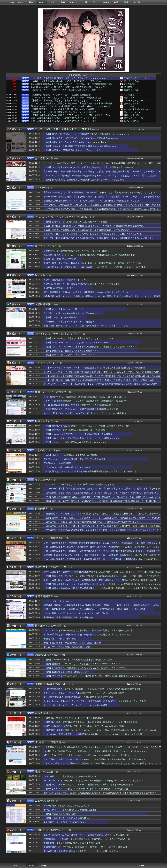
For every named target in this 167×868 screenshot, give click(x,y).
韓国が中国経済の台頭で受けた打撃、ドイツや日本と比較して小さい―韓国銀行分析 (84, 726)
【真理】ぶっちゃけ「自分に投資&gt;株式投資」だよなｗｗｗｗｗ (75, 442)
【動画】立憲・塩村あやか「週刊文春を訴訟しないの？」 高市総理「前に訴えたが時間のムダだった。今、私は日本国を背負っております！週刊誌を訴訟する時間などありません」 (102, 502)
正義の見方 (41, 509)
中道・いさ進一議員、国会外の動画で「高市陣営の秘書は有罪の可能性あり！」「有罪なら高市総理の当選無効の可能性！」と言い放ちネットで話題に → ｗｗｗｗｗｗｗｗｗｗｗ (100, 582)
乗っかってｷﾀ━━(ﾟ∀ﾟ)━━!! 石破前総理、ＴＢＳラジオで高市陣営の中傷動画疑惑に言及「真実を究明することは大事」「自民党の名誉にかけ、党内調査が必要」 (100, 385)
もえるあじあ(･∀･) (46, 363)
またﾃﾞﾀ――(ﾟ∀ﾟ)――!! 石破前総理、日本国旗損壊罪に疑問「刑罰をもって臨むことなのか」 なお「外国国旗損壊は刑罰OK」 (101, 373)
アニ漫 (84, 2)
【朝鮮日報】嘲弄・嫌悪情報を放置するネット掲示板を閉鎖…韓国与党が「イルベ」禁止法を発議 (90, 722)
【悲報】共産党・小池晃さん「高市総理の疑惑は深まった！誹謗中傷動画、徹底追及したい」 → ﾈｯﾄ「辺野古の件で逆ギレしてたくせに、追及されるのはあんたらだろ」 (102, 590)
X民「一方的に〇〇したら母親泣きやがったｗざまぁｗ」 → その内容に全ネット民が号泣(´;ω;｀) (90, 755)
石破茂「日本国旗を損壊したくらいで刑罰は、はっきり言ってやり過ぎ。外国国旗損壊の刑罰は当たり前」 (94, 226)
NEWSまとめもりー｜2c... (136, 78)
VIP (52, 2)
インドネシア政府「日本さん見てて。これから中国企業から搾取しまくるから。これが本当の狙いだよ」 (93, 234)
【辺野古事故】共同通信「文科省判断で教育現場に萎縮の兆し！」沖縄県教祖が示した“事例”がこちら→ (93, 522)
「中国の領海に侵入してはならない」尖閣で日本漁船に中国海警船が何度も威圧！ (83, 409)
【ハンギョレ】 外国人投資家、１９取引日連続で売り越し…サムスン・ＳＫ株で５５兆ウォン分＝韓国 (93, 734)
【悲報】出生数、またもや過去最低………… (65, 317)
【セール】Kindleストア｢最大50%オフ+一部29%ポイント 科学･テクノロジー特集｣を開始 (86, 789)
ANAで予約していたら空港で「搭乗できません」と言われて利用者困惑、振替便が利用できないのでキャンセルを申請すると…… (102, 206)
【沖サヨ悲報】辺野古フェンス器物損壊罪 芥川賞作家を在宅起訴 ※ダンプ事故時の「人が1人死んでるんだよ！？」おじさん (102, 531)
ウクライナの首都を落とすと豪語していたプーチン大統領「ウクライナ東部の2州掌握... (72, 104)
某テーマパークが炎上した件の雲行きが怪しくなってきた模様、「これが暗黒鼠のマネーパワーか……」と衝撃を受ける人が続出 (102, 198)
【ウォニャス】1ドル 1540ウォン (59, 601)
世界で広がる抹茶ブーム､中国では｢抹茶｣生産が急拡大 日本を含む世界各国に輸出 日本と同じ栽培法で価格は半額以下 (100, 793)
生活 (116, 2)
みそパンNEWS (131, 121)
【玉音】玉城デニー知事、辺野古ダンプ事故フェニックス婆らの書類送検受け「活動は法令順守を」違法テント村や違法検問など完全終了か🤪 (102, 519)
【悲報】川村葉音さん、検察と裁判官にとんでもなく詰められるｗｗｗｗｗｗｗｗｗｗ (85, 668)
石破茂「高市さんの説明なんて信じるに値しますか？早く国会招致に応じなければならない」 (88, 230)
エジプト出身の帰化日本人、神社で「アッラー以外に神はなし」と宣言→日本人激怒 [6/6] (86, 835)
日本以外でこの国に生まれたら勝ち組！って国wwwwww (71, 313)
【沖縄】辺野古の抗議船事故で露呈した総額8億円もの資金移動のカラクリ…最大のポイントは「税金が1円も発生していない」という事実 (102, 498)
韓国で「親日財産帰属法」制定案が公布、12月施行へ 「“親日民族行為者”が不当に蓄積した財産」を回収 (94, 609)
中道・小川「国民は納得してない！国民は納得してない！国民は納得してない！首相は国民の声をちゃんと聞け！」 (99, 238)
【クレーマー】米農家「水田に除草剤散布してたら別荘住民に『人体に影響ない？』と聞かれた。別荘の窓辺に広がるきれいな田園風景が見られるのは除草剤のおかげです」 (102, 490)
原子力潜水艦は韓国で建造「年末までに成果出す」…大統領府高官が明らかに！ (82, 405)
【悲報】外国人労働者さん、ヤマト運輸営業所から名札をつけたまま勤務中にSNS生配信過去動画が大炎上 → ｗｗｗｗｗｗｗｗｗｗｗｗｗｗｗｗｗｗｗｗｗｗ (102, 586)
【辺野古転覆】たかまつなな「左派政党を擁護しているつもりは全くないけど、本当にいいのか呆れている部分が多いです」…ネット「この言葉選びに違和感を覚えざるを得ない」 (101, 494)
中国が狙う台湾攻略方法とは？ (58, 288)
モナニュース (130, 98)
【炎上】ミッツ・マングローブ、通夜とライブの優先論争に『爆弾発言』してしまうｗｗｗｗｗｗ (90, 347)
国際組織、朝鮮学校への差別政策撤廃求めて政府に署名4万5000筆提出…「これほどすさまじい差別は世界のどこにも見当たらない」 (102, 607)
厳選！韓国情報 (44, 596)
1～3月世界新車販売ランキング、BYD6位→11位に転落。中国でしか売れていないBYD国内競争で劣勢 (92, 689)
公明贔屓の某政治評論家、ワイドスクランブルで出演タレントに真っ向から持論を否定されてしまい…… (93, 201)
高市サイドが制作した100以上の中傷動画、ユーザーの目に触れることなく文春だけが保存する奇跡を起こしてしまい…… (101, 192)
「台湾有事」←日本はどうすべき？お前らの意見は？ (69, 322)
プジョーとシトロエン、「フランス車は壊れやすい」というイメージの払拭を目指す (84, 693)
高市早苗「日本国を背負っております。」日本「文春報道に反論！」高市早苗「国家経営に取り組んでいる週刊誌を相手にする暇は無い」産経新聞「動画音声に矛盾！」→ (102, 557)
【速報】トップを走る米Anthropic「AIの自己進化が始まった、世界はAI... (66, 81)
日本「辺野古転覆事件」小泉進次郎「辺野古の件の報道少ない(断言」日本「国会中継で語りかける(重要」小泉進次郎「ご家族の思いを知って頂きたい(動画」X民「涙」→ (102, 553)
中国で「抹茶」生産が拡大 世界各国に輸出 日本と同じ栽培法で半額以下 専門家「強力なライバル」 (93, 263)
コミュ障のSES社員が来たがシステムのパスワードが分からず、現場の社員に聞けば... (72, 84)
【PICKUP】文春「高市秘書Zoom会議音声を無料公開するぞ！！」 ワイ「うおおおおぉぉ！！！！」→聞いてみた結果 (100, 176)
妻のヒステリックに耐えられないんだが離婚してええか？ (71, 810)
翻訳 (126, 2)
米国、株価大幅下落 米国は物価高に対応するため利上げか (72, 643)
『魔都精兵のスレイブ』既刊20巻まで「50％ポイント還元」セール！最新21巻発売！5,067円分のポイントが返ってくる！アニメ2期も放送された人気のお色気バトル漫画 (102, 749)
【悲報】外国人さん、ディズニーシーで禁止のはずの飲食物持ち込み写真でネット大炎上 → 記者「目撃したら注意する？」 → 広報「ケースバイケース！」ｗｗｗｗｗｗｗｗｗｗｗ (102, 578)
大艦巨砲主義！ (44, 304)
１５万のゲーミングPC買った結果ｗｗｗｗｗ (65, 822)
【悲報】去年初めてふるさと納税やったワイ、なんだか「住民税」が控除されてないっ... (73, 115)
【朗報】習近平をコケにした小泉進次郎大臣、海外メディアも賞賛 (62, 109)
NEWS (42, 2)
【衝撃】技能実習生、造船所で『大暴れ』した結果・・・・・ (73, 351)
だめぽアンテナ (16, 3)
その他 (137, 2)
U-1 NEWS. (129, 84)
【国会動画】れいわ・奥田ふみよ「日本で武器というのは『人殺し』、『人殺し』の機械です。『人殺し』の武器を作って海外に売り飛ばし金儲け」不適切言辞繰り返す (102, 515)
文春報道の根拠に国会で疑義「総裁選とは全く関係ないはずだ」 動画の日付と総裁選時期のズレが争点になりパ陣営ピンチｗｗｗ (102, 173)
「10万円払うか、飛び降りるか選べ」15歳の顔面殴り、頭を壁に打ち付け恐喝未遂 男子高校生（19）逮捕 (95, 267)
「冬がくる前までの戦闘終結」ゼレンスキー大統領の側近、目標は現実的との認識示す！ (86, 401)
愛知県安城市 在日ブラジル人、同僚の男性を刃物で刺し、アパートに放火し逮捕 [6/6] (85, 847)
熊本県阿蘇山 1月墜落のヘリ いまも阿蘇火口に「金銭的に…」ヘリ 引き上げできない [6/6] (87, 839)
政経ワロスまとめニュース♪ (51, 567)
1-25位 (32, 866)
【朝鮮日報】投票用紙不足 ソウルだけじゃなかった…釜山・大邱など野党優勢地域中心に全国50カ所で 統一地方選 (100, 730)
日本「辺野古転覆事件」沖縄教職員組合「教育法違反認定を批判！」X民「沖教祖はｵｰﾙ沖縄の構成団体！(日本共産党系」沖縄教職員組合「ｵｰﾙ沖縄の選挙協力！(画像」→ (102, 561)
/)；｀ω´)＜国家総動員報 (49, 538)
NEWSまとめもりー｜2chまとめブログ (57, 334)
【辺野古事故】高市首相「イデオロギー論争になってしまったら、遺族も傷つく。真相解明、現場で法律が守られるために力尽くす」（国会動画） (102, 527)
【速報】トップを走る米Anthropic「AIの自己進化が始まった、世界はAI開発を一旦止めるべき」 (89, 167)
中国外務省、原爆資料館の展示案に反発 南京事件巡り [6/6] (72, 843)
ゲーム (95, 2)
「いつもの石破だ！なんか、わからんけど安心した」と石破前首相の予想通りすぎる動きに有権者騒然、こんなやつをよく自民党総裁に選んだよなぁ (102, 210)
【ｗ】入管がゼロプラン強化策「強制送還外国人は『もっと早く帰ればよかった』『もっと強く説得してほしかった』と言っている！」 (102, 377)
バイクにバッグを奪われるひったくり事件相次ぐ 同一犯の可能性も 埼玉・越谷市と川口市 (88, 630)
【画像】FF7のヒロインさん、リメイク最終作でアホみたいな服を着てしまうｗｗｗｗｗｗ (87, 134)
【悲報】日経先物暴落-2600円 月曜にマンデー (66, 672)
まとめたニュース (45, 450)
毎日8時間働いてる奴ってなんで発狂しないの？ (66, 806)
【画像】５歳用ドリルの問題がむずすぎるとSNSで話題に (71, 455)
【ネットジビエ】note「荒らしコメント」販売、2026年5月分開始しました (66, 98)
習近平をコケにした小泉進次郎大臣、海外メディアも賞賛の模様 (74, 459)
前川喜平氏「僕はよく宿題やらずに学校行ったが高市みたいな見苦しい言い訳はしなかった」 (88, 635)
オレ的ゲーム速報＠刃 (48, 742)
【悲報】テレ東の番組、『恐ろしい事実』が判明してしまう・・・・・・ (66, 101)
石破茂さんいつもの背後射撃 (57, 463)
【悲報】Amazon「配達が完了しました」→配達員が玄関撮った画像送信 (78, 434)
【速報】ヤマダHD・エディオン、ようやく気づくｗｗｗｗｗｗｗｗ (76, 343)
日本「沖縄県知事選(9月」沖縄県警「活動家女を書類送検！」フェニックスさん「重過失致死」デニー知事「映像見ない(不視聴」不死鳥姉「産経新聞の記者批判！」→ (102, 544)
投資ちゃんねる (131, 90)
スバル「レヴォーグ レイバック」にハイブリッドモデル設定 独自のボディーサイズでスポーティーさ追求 (95, 701)
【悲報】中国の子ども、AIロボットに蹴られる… (67, 818)
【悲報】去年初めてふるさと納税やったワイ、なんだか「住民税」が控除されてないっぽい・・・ (90, 426)
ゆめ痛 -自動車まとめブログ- (52, 684)
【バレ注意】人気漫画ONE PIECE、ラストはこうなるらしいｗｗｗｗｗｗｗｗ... (69, 78)
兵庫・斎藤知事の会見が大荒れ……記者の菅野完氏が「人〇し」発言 (64, 118)
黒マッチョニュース (133, 118)
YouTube (105, 2)
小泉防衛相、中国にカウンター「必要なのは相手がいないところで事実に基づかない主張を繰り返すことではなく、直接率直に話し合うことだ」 (102, 298)
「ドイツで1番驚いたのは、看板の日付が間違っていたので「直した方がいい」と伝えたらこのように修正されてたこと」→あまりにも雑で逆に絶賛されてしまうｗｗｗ (102, 765)
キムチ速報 (129, 95)
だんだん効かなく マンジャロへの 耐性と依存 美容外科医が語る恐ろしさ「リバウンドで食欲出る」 (91, 471)
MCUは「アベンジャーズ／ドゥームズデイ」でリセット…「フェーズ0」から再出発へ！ (86, 413)
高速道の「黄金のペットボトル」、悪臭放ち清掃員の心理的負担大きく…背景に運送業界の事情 (89, 255)
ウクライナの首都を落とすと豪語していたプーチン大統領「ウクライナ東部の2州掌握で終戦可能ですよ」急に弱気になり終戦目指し (102, 165)
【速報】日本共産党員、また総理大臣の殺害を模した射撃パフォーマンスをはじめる (84, 180)
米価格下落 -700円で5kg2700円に (60, 259)
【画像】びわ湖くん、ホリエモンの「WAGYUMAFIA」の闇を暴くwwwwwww (81, 138)
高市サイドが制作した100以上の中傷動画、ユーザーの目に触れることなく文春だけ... (71, 106)
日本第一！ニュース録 (48, 626)
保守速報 (128, 87)
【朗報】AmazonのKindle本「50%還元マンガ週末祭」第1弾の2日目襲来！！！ (81, 660)
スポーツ (73, 2)
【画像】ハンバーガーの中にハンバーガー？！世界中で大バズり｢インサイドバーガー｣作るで (88, 785)
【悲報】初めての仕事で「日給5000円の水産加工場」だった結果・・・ (78, 430)
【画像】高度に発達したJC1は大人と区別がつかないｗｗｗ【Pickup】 (77, 142)
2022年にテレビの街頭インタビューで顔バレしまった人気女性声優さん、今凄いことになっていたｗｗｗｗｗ (96, 751)
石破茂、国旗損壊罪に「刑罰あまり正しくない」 (67, 280)
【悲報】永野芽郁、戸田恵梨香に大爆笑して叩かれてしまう (72, 150)
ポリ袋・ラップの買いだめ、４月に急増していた (67, 647)
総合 (31, 2)
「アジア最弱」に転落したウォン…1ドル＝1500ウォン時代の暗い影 (76, 613)
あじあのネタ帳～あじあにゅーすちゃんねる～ (62, 217)
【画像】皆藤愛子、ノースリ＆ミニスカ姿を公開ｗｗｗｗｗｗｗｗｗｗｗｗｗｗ (82, 664)
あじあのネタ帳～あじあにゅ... (139, 109)
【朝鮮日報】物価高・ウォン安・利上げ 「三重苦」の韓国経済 (61, 95)
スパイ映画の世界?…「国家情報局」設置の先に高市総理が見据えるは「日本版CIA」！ (85, 397)
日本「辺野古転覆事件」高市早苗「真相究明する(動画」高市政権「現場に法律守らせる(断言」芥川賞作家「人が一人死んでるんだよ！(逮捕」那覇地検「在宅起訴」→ (102, 549)
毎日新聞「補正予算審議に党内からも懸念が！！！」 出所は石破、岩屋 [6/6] (81, 851)
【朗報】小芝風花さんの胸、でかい (61, 814)
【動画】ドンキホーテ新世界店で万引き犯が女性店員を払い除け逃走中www (80, 146)
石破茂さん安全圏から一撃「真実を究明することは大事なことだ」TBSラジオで (69, 87)
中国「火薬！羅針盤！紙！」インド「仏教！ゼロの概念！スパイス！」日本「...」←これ (86, 326)
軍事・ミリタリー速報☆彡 (51, 392)
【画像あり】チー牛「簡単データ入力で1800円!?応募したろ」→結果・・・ (67, 90)
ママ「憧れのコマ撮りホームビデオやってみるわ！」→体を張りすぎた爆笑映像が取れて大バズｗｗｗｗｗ (94, 759)
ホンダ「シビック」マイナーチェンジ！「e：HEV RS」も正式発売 (75, 705)
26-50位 (44, 866)
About (142, 866)
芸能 (63, 2)
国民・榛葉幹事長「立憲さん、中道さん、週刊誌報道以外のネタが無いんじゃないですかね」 (88, 292)
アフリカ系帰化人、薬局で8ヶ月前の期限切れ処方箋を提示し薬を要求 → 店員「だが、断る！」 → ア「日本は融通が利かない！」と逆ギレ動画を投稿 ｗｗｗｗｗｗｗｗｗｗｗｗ (102, 574)
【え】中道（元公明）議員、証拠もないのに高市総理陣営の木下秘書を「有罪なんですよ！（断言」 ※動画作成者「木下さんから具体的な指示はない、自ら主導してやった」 (102, 381)
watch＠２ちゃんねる (47, 655)
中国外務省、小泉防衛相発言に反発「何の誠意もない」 (70, 617)
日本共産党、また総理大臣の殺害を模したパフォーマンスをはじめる (64, 112)
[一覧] (98, 129)
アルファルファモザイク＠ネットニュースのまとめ (65, 129)
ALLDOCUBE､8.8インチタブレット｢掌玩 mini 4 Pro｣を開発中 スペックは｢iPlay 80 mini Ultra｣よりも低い (93, 781)
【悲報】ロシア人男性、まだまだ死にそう (64, 309)
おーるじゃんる (131, 81)
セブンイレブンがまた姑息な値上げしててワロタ (67, 467)
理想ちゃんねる (44, 772)
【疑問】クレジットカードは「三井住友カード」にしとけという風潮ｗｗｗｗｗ (82, 438)
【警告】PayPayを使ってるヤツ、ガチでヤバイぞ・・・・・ (72, 355)
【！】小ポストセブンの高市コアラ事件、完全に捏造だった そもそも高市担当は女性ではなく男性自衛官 (94, 368)
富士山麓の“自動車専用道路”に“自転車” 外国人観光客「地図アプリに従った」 (82, 697)
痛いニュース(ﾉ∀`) (133, 112)
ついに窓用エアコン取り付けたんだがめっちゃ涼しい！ (70, 776)
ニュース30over (44, 801)
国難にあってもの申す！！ (51, 830)
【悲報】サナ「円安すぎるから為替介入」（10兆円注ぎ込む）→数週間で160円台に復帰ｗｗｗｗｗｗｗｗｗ (95, 676)
